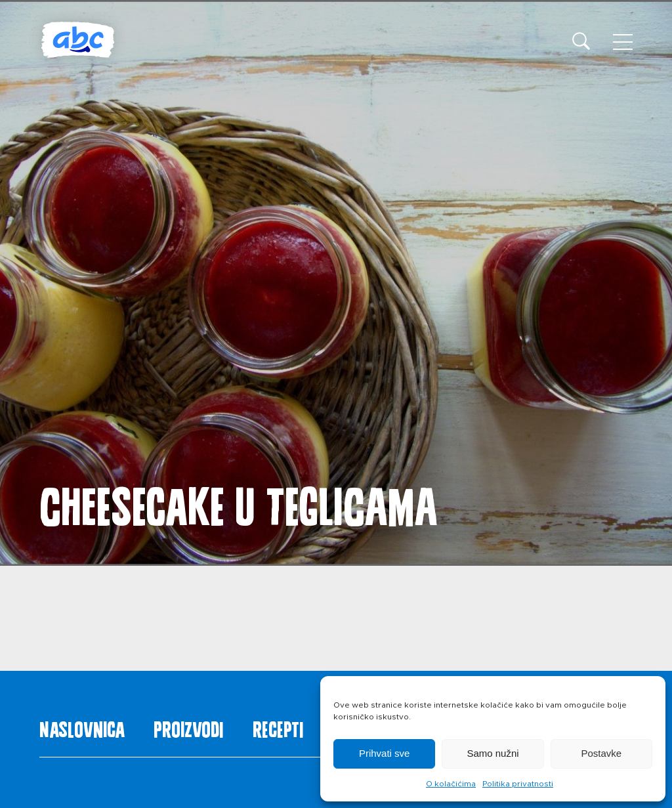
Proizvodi (188, 727)
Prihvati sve (385, 753)
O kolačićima (451, 784)
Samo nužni (493, 753)
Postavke (601, 753)
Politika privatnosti (518, 784)
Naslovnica (82, 727)
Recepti (278, 727)
